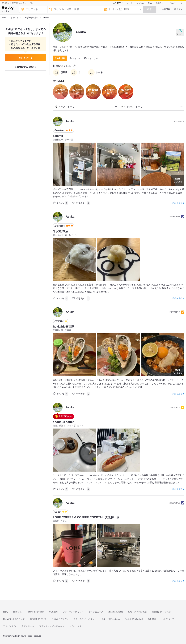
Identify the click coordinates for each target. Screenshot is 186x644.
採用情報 (152, 619)
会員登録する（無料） (26, 67)
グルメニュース (176, 3)
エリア (130, 3)
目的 (150, 3)
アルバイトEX (10, 626)
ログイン (178, 9)
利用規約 (53, 612)
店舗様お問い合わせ (161, 612)
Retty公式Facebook (111, 619)
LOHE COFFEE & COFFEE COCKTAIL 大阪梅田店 (86, 517)
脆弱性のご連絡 (116, 612)
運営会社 (17, 612)
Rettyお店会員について (14, 619)
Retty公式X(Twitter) (134, 619)
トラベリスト (76, 626)
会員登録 (166, 9)
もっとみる (178, 180)
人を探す (117, 3)
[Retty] (8, 8)
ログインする (26, 58)
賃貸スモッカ (28, 626)
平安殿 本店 (61, 231)
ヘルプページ (168, 619)
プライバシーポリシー (73, 612)
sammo (58, 136)
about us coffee (64, 422)
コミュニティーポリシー (85, 619)
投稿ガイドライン (60, 619)
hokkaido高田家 (64, 327)
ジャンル (140, 3)
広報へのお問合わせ (137, 612)
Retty (6, 612)
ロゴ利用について (38, 619)
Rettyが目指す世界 (35, 612)
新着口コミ (160, 3)
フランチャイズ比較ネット (52, 626)
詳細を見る (177, 203)
